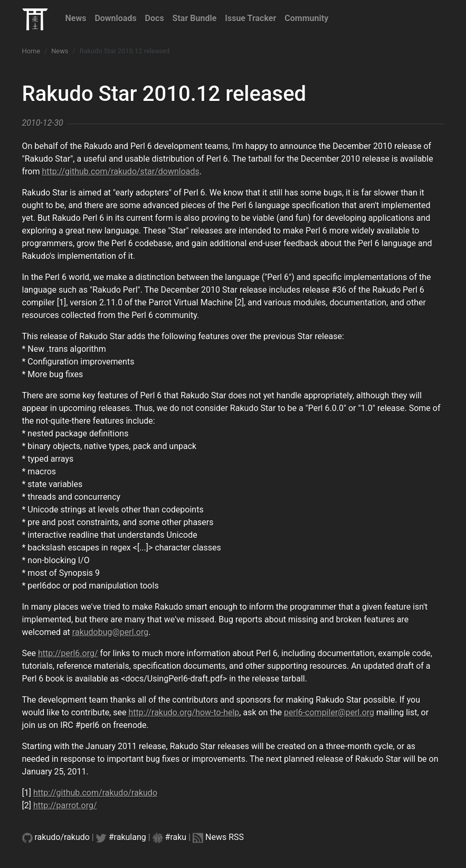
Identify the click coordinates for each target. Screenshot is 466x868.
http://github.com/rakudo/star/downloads (120, 171)
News (76, 18)
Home (31, 51)
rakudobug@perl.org (110, 632)
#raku (176, 837)
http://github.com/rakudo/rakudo (95, 793)
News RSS (225, 837)
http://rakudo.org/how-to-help (184, 712)
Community (306, 18)
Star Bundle (195, 18)
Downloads (115, 18)
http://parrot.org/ (65, 805)
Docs (155, 18)
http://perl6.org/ (68, 653)
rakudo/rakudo (62, 837)
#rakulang (127, 837)
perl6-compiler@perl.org (329, 712)
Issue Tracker (250, 18)
